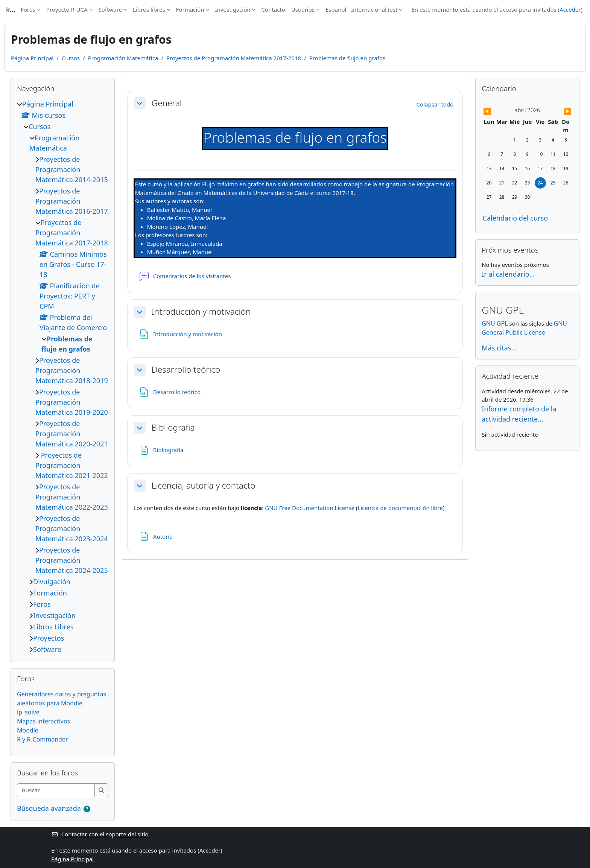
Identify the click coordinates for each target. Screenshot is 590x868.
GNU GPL (495, 323)
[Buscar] (56, 790)
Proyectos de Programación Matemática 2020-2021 (72, 434)
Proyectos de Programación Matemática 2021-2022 (72, 465)
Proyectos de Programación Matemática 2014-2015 (72, 169)
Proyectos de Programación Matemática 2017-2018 (234, 58)
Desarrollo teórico (186, 369)
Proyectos (49, 638)
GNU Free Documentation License (310, 508)
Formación (190, 9)
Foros (28, 9)
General (167, 103)
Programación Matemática (123, 58)
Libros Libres (53, 627)
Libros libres (149, 9)
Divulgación (52, 582)
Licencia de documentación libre (400, 508)
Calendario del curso (515, 218)
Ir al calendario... (508, 274)
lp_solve (28, 712)
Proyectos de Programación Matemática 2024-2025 (72, 560)
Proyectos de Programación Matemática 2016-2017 (72, 201)
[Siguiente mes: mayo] (559, 111)
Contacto (273, 9)
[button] (140, 103)
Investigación (233, 9)
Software (110, 9)
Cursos (71, 58)
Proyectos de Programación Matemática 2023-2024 (72, 528)
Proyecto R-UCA (67, 9)
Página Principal (32, 58)
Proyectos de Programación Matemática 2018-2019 (72, 370)
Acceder (570, 9)
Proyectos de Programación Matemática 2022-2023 (72, 497)
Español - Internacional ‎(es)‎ (361, 9)
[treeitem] (63, 377)
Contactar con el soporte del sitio (100, 834)
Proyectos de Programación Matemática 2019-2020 (72, 402)
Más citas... (499, 348)
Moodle (28, 730)
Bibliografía (173, 427)
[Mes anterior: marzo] (496, 111)
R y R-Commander (43, 739)
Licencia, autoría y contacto (204, 485)
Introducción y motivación (201, 311)
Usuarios (303, 9)
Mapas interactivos (43, 721)
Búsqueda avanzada (49, 808)
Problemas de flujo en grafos (347, 58)
